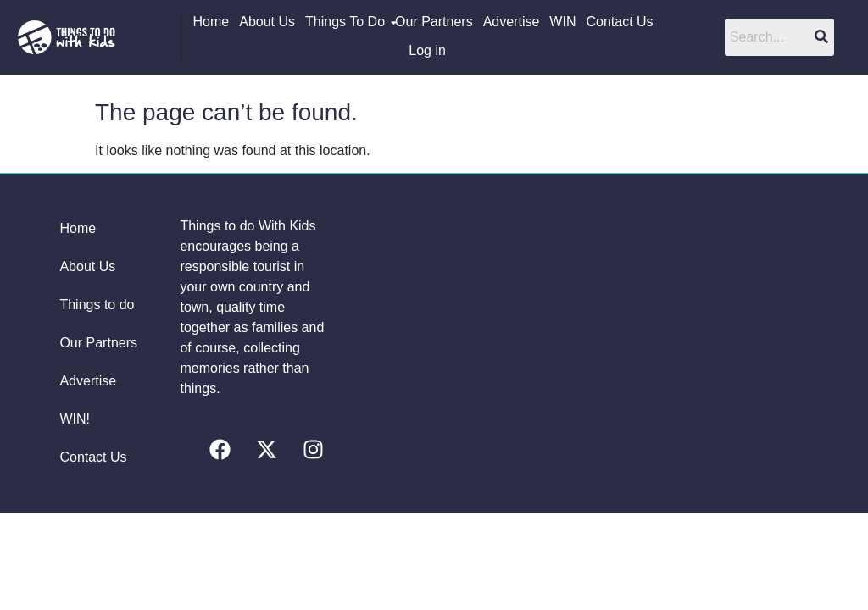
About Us (267, 22)
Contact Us (619, 22)
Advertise (512, 22)
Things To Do (345, 22)
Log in (427, 50)
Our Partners (434, 22)
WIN (562, 22)
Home (211, 22)
